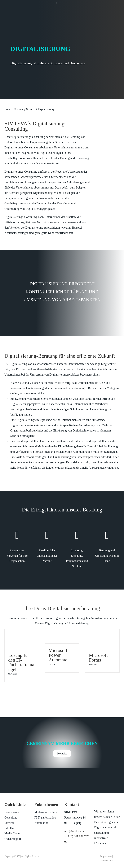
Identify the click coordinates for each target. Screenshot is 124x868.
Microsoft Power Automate (58, 655)
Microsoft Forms (98, 658)
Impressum (106, 856)
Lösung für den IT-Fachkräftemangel (21, 662)
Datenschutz (107, 860)
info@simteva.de (74, 831)
